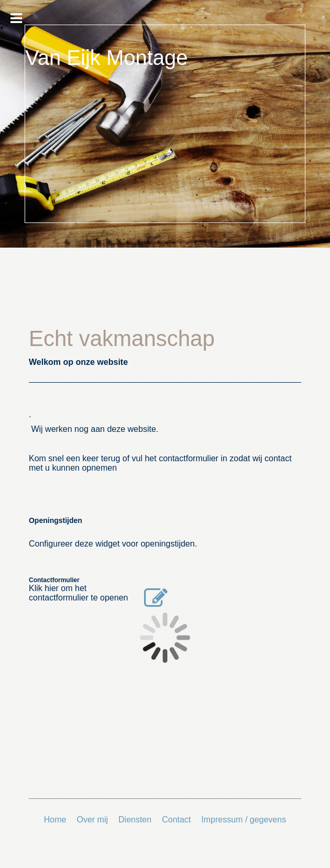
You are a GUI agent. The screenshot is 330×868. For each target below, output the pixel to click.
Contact (176, 820)
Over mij (92, 820)
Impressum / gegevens (244, 820)
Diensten (135, 820)
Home (55, 820)
